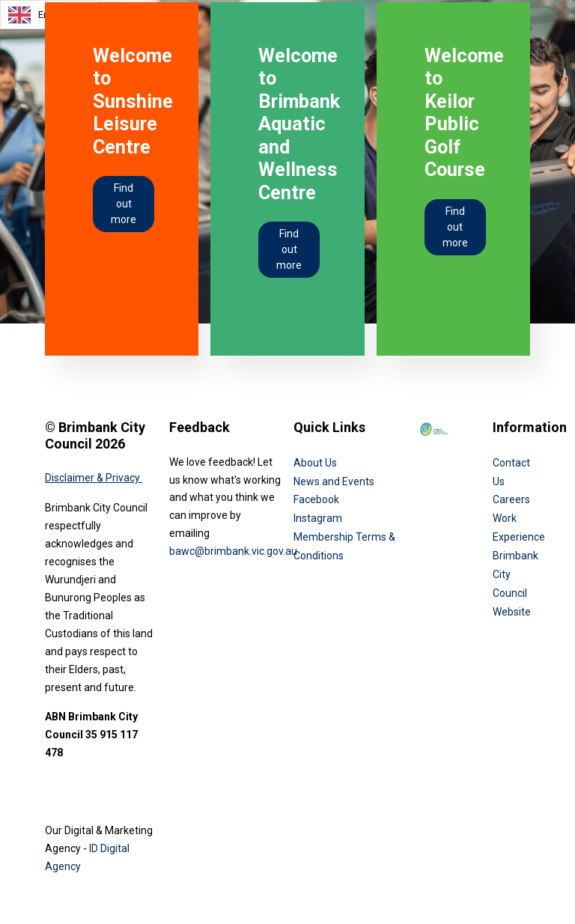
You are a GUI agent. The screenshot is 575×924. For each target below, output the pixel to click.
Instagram (318, 518)
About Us (315, 463)
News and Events (334, 481)
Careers (511, 499)
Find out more (124, 204)
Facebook (316, 499)
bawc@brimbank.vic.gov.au (233, 551)
